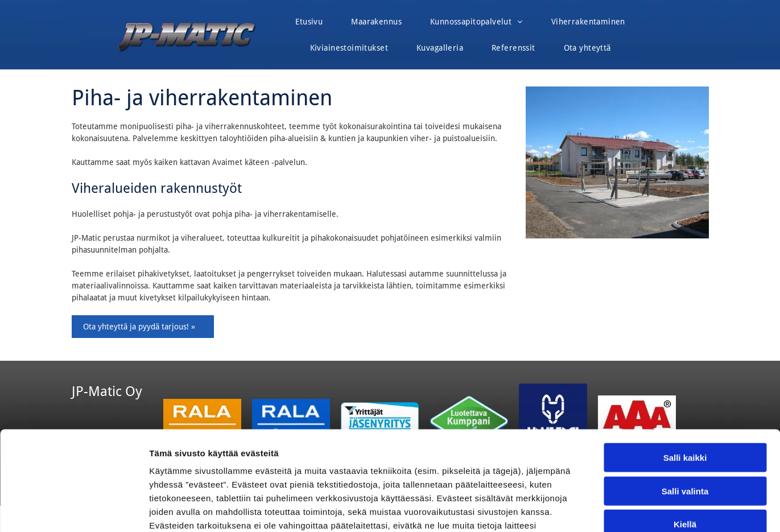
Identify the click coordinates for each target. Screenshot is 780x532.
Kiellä (685, 435)
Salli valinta (685, 402)
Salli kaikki (685, 368)
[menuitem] (309, 24)
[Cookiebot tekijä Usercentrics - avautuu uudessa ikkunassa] (74, 510)
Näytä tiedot (608, 510)
